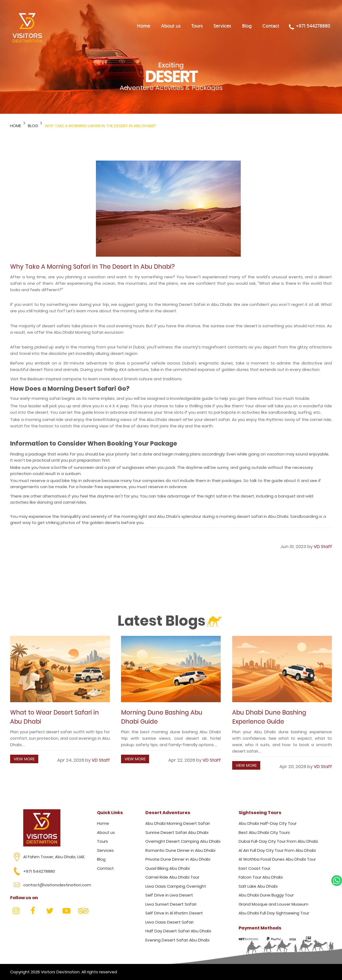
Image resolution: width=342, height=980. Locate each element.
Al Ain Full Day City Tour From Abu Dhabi (277, 850)
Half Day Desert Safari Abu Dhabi (178, 931)
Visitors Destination (60, 972)
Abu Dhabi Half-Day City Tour (268, 823)
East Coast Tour (254, 868)
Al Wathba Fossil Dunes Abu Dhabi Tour (277, 859)
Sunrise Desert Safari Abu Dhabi (177, 832)
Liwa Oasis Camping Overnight (176, 886)
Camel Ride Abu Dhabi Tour (172, 877)
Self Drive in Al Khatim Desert (174, 913)
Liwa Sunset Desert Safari (171, 904)
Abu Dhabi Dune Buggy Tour (266, 895)
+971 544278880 (312, 27)
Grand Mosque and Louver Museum (273, 904)
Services (229, 26)
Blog (253, 26)
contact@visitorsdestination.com (57, 885)
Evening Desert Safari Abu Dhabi (177, 940)
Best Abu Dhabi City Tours (264, 832)
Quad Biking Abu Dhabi (168, 868)
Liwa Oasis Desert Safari (169, 922)
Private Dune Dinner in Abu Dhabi (178, 859)
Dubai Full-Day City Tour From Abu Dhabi (278, 841)
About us (180, 26)
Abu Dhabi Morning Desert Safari (178, 823)
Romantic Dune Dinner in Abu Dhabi (180, 850)
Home (154, 26)
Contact (276, 26)
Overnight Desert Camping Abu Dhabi (183, 841)
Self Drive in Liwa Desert (169, 895)
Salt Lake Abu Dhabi (258, 886)
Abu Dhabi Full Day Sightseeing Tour (274, 913)
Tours (204, 26)
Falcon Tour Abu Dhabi (261, 877)
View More (24, 759)
